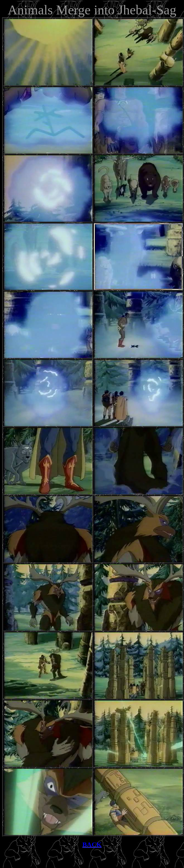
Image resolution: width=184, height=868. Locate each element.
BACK (92, 844)
